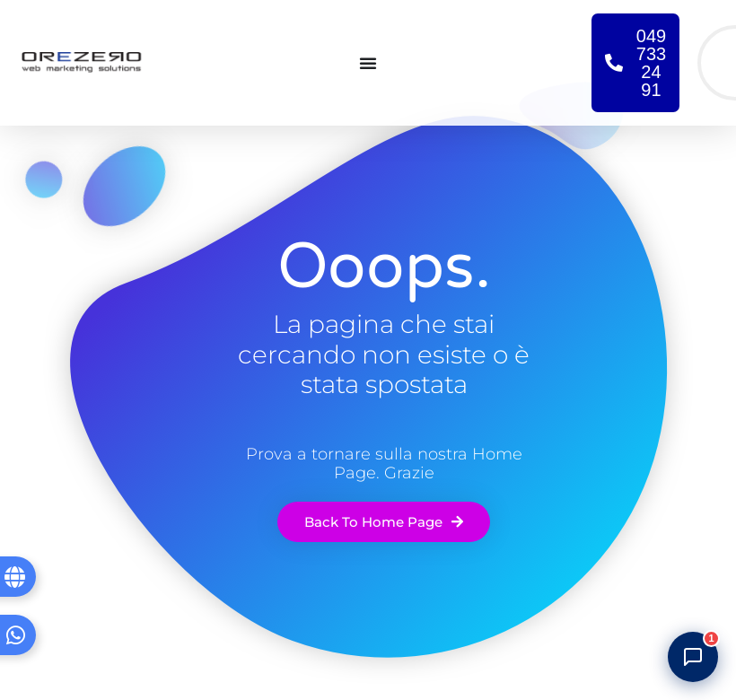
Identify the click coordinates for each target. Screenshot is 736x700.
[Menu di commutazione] (368, 63)
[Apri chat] (693, 657)
